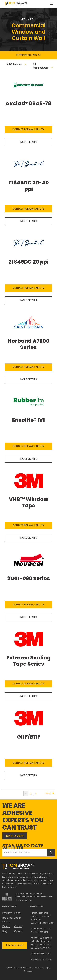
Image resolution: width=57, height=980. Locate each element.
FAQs (17, 913)
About (17, 918)
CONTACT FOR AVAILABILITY (29, 129)
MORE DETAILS (29, 142)
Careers (18, 931)
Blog (5, 931)
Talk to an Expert (15, 836)
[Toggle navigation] (52, 4)
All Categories (15, 64)
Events (6, 926)
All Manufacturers (41, 66)
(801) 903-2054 (44, 954)
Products (7, 913)
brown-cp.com (25, 900)
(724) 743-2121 (44, 929)
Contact (18, 926)
